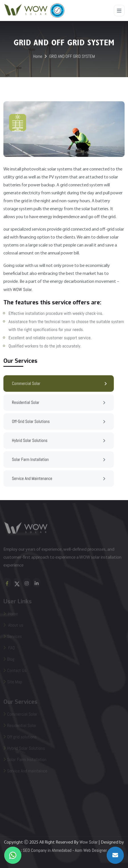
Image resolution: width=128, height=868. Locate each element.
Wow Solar (89, 842)
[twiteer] (17, 584)
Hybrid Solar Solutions (59, 441)
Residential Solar (59, 403)
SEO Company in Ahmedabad (47, 850)
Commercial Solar (59, 384)
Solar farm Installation (59, 460)
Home (38, 57)
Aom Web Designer (91, 850)
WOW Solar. (23, 289)
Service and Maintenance (59, 479)
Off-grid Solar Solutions (59, 422)
